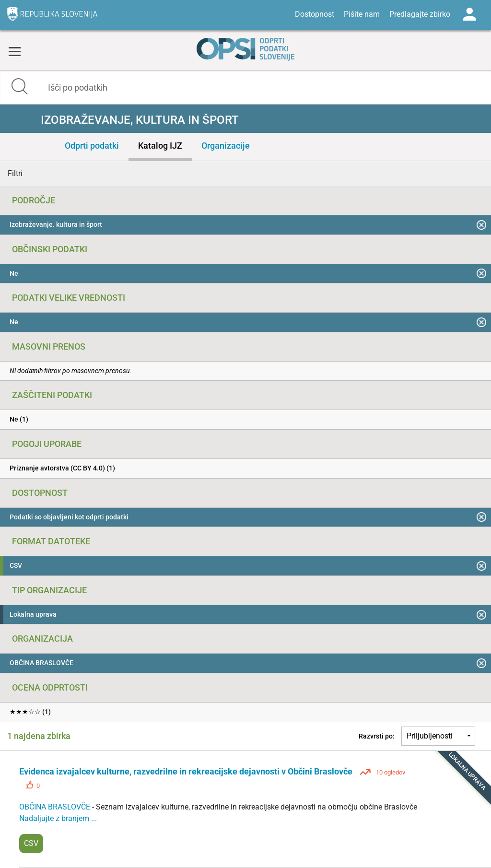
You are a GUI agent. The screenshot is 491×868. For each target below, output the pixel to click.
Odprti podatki (92, 146)
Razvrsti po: (377, 736)
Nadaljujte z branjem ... (58, 818)
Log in (469, 14)
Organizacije (226, 146)
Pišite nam (362, 14)
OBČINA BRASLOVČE (56, 807)
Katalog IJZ (160, 146)
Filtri (15, 173)
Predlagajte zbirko (420, 14)
